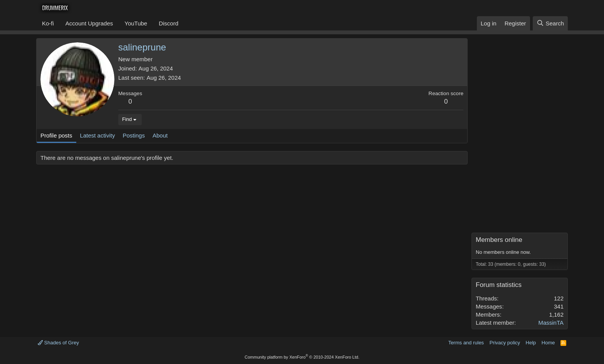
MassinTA (551, 323)
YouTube (136, 23)
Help (531, 343)
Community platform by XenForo (302, 357)
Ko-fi (48, 23)
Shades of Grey (58, 343)
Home (548, 343)
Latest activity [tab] (98, 135)
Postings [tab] (134, 135)
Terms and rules (466, 343)
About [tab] (160, 135)
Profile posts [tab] (56, 135)
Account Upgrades (89, 23)
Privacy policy (505, 343)
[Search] (550, 23)
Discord (169, 23)
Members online (499, 240)
